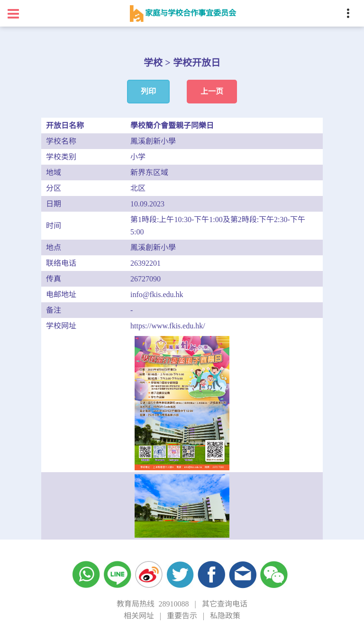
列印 (148, 91)
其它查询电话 (225, 604)
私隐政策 (225, 616)
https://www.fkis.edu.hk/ (168, 326)
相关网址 (139, 616)
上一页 (212, 91)
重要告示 (182, 616)
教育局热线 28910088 (153, 604)
